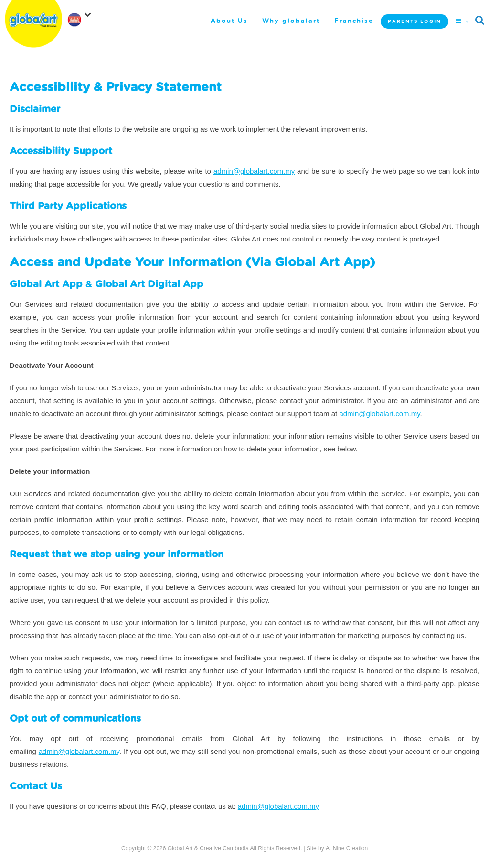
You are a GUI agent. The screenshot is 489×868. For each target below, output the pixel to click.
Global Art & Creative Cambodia (208, 848)
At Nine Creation (347, 848)
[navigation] (81, 16)
